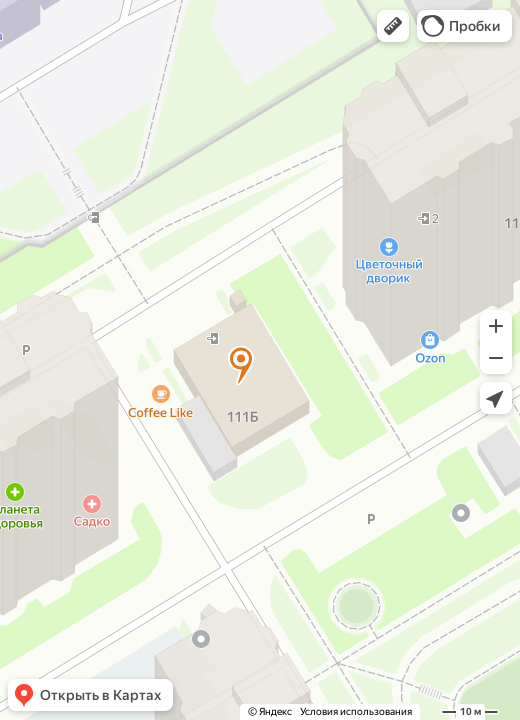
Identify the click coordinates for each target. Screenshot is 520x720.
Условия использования (356, 711)
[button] (393, 26)
